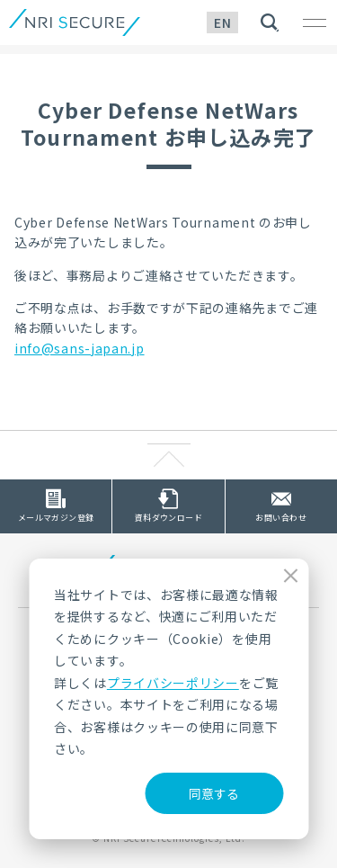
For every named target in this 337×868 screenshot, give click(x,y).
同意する (214, 793)
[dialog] (168, 699)
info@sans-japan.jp (80, 348)
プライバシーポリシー (173, 683)
